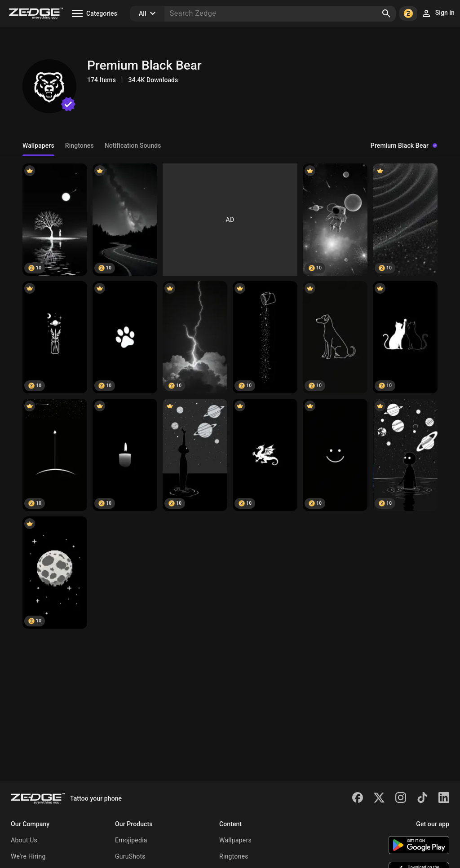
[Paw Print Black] (125, 337)
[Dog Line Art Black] (335, 337)
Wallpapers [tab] (38, 145)
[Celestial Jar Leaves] (55, 337)
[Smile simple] (335, 455)
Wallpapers (235, 840)
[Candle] (125, 455)
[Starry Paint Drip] (265, 337)
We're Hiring (28, 856)
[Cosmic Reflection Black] (405, 455)
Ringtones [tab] (80, 145)
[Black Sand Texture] (405, 220)
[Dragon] (265, 455)
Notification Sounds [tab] (133, 145)
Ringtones (234, 856)
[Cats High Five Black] (405, 337)
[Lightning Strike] (195, 337)
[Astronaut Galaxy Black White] (335, 220)
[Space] (195, 455)
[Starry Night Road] (125, 220)
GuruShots (130, 856)
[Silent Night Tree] (55, 220)
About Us (24, 840)
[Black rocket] (55, 455)
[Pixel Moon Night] (55, 573)
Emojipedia (131, 840)
